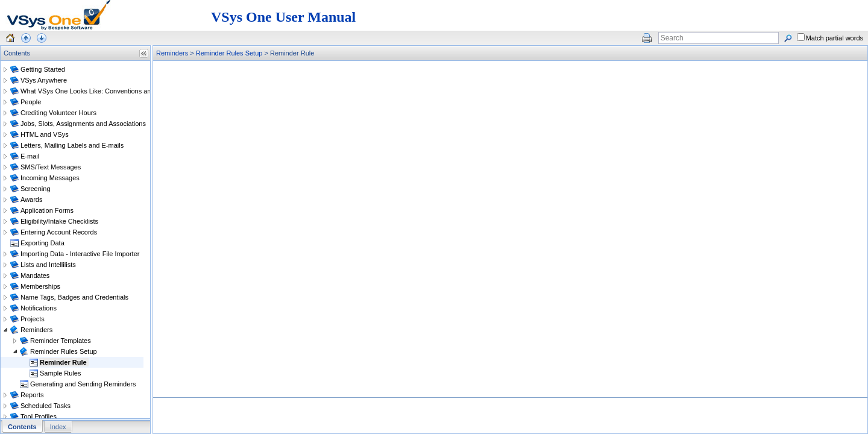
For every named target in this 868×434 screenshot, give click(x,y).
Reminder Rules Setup (229, 53)
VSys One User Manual (283, 17)
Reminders (172, 53)
